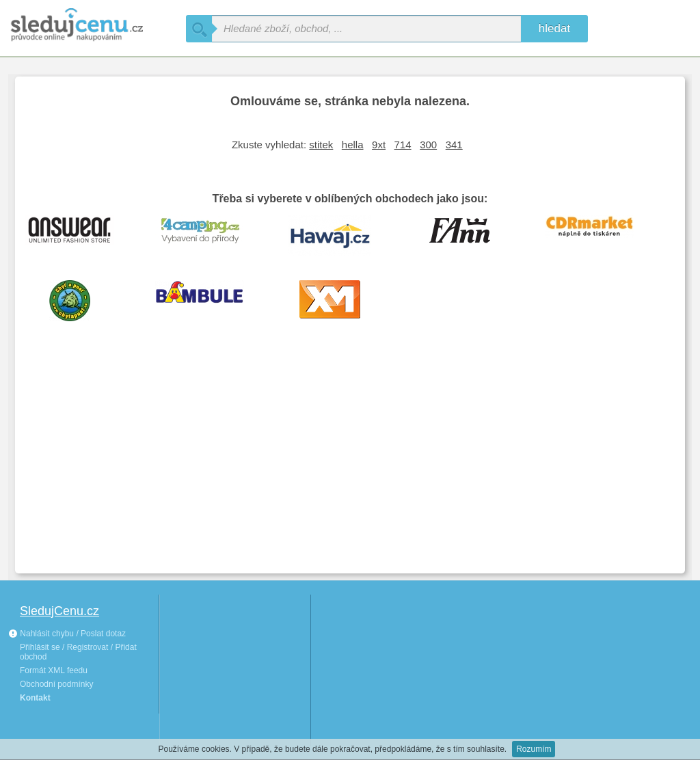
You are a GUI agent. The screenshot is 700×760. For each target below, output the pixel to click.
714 (403, 145)
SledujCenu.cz (59, 611)
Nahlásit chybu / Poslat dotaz (67, 634)
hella (353, 145)
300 (428, 145)
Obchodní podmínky (56, 684)
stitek (321, 145)
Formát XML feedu (54, 670)
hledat (554, 28)
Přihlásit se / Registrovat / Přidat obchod (78, 652)
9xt (379, 145)
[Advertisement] (350, 461)
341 (454, 145)
